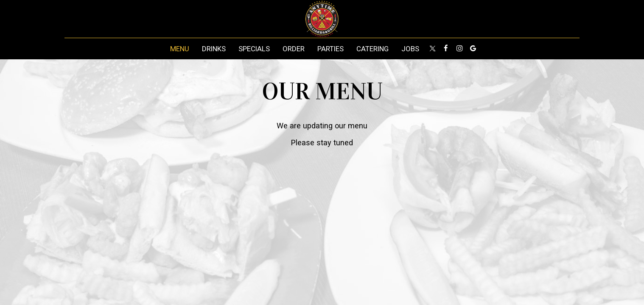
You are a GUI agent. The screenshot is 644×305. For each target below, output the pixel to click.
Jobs (410, 49)
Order (294, 49)
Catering (372, 49)
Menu (180, 49)
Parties (330, 49)
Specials (254, 49)
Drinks (214, 49)
